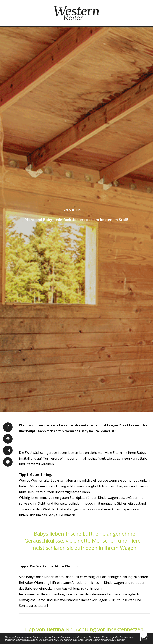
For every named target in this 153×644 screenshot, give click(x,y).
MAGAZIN (69, 210)
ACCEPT (145, 639)
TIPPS (78, 210)
